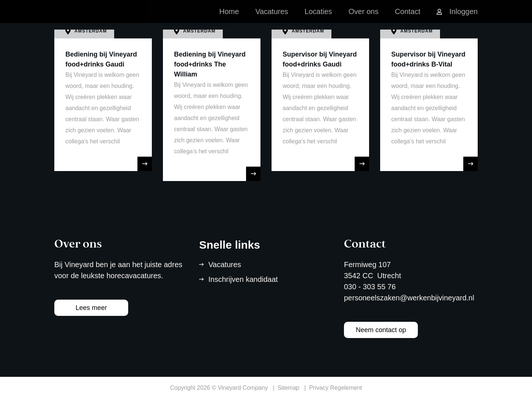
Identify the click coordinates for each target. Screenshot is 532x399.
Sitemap (289, 388)
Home (229, 18)
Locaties (318, 18)
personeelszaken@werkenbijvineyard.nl (409, 298)
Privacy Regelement (336, 388)
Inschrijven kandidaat (243, 279)
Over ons (363, 18)
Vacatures (272, 18)
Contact (408, 18)
